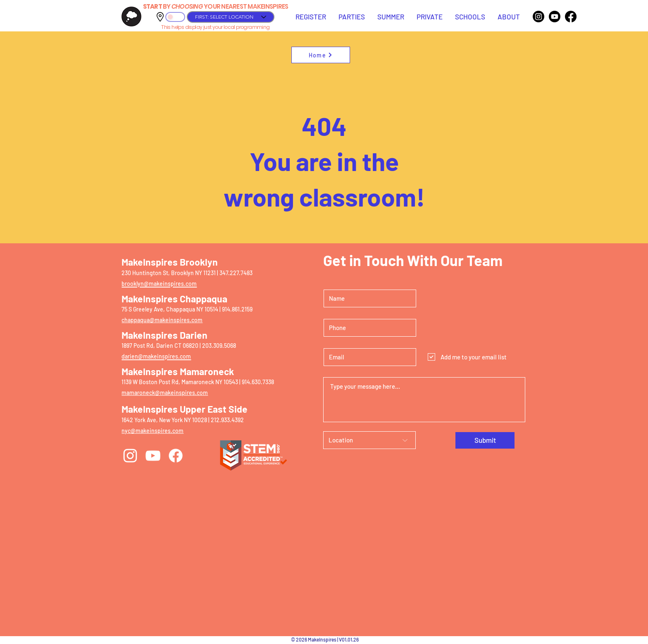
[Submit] (485, 440)
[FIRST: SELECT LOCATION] (231, 17)
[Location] (369, 440)
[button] (311, 17)
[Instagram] (538, 17)
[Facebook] (571, 17)
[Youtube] (555, 17)
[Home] (321, 55)
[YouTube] (153, 456)
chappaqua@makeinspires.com (162, 320)
